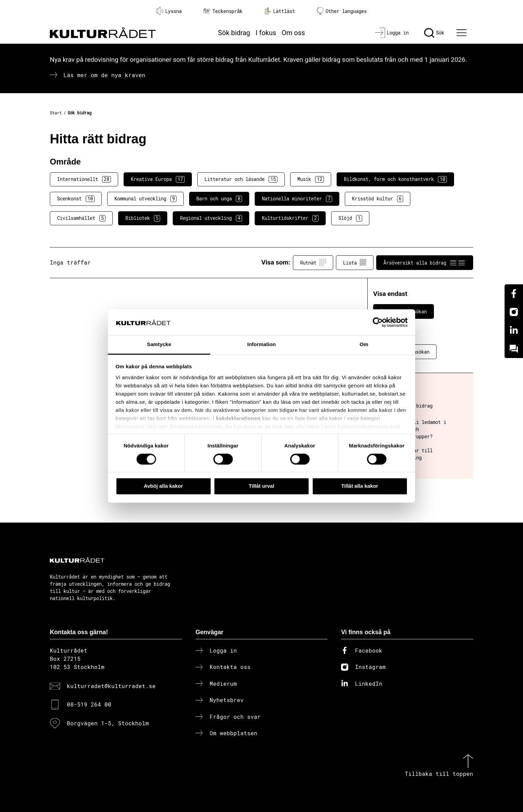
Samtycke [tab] (159, 345)
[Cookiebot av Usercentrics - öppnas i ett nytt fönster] (378, 322)
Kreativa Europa (158, 179)
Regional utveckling (211, 218)
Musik (311, 179)
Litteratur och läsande (241, 179)
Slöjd (350, 218)
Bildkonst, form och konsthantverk (395, 179)
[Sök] (434, 33)
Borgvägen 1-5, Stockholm (108, 723)
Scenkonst (76, 199)
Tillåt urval (262, 486)
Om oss (293, 33)
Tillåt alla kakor (359, 486)
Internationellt (84, 179)
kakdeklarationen (238, 418)
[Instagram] (514, 312)
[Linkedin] (514, 330)
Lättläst (280, 11)
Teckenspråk (223, 11)
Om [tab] (364, 345)
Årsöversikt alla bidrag (425, 262)
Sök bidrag (234, 33)
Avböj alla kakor (163, 486)
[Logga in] (392, 33)
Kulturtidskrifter (290, 218)
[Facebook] (514, 294)
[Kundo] (514, 349)
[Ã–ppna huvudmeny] (463, 33)
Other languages (342, 11)
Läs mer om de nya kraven (104, 75)
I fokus (266, 33)
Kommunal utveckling (145, 199)
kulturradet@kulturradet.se (111, 686)
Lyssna (169, 11)
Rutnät (313, 262)
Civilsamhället (81, 218)
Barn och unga (219, 199)
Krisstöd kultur (378, 199)
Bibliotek (143, 218)
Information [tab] (261, 345)
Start (56, 113)
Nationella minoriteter (297, 199)
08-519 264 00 (89, 704)
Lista (355, 262)
